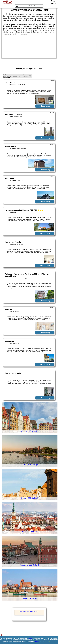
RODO (37, 642)
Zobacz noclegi (45, 106)
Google (30, 638)
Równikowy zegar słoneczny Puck (29, 612)
